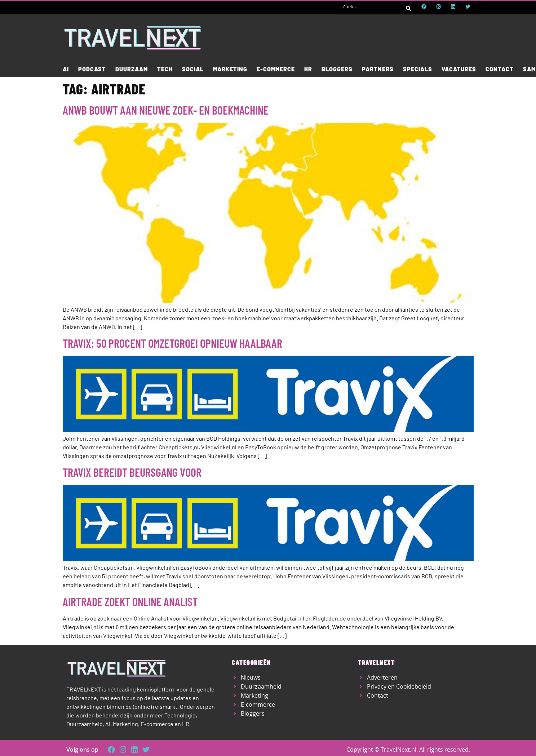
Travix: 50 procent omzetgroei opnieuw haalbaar (172, 343)
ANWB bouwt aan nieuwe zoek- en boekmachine (166, 110)
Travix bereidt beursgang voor (132, 472)
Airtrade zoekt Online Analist (130, 601)
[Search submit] (408, 6)
